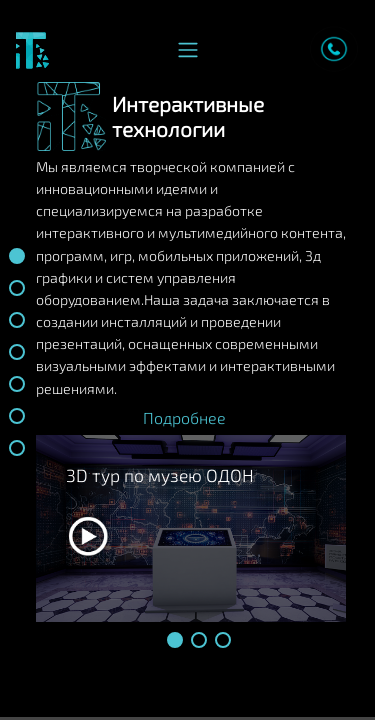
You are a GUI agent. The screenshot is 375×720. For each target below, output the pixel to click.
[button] (175, 640)
